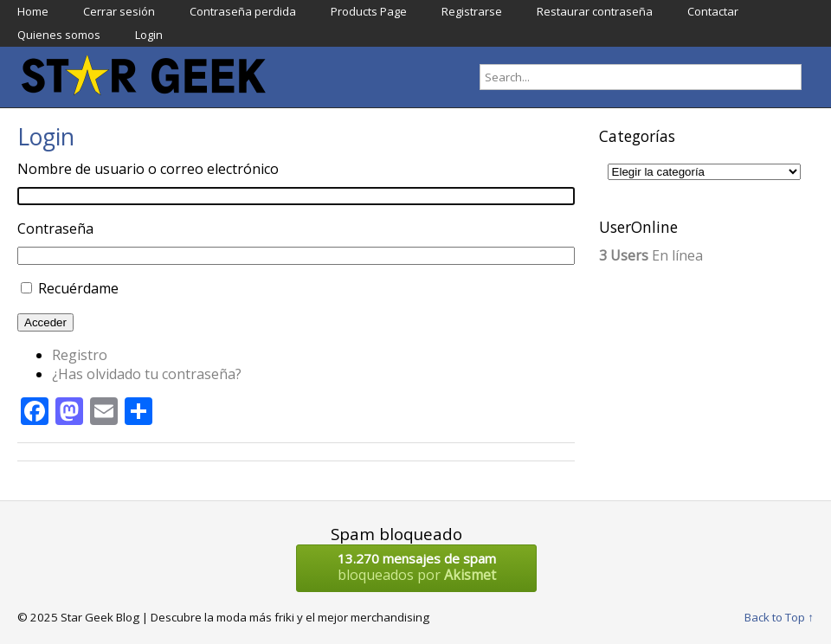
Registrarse (472, 11)
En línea (651, 255)
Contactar (713, 11)
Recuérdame (78, 288)
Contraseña (55, 229)
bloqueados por (416, 567)
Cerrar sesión (119, 11)
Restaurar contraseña (595, 11)
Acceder (45, 322)
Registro (80, 355)
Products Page (369, 11)
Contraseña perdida (243, 11)
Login (149, 35)
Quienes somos (59, 35)
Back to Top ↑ (779, 617)
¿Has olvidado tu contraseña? (147, 374)
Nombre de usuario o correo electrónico (148, 169)
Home (33, 11)
